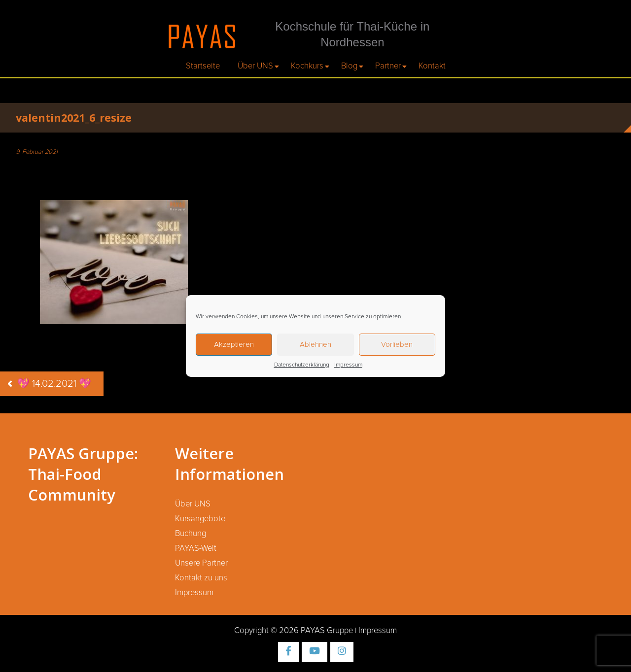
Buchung (191, 534)
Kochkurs (307, 66)
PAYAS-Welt (196, 548)
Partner (388, 66)
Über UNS (255, 66)
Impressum (348, 365)
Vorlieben (397, 345)
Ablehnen (315, 345)
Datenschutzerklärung (302, 365)
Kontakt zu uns (201, 578)
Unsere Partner (201, 563)
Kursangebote (200, 519)
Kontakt (432, 66)
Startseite (203, 66)
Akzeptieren (234, 345)
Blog (349, 66)
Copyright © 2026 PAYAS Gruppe (294, 631)
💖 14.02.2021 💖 (54, 384)
